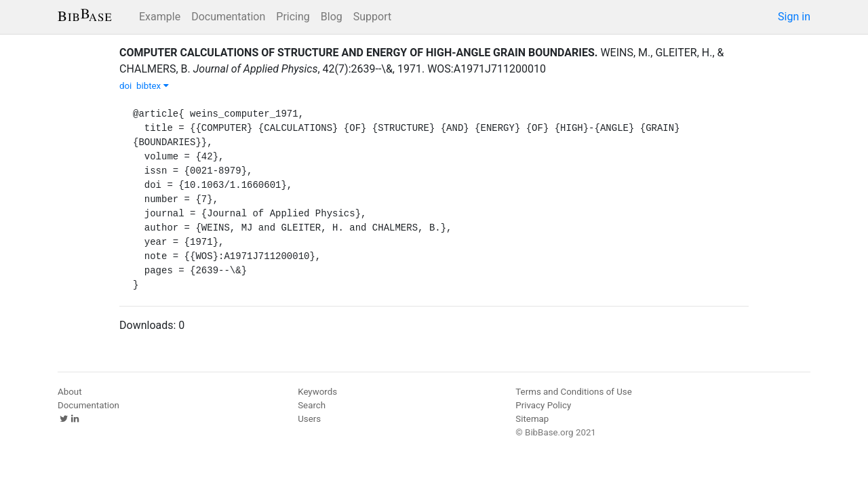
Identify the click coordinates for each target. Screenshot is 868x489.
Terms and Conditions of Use (573, 392)
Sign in (794, 17)
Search (312, 405)
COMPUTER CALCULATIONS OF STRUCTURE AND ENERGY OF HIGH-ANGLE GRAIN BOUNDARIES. (358, 53)
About (70, 392)
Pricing (293, 17)
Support (372, 17)
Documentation (228, 17)
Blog (332, 17)
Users (309, 419)
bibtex (153, 86)
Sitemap (532, 419)
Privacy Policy (543, 405)
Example (160, 17)
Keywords (317, 392)
